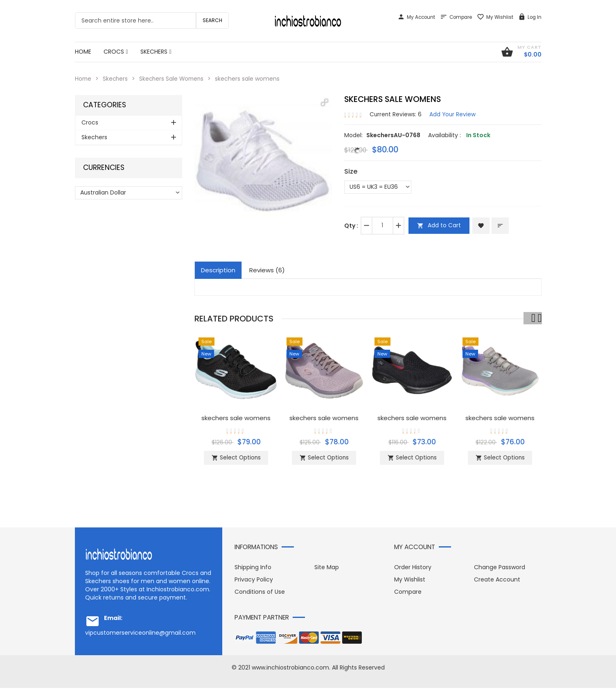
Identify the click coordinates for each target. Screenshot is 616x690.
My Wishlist (495, 17)
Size (351, 171)
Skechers (116, 79)
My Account (416, 17)
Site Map (327, 569)
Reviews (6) (267, 270)
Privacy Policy (254, 581)
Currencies (104, 168)
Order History (413, 569)
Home (83, 79)
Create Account (497, 581)
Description (218, 270)
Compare (456, 17)
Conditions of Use (260, 594)
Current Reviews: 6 (396, 114)
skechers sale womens (236, 417)
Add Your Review (454, 114)
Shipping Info (253, 569)
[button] (325, 102)
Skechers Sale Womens (174, 79)
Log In (530, 17)
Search (212, 20)
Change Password (500, 569)
